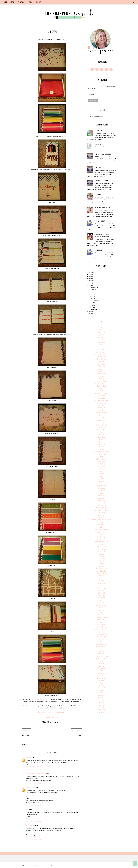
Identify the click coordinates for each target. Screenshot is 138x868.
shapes (102, 632)
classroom (22, 2)
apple (102, 344)
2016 (91, 276)
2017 (91, 274)
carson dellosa (102, 381)
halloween (102, 503)
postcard (102, 593)
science (102, 622)
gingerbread (102, 486)
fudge (102, 478)
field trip (102, 464)
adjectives (102, 335)
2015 (91, 279)
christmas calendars (102, 393)
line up (102, 522)
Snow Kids (98, 194)
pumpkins (102, 595)
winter (102, 705)
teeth (102, 671)
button (102, 376)
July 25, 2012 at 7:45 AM (34, 806)
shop (31, 2)
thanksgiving (102, 673)
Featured (102, 461)
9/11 (102, 330)
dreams (102, 442)
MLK (102, 544)
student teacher (102, 659)
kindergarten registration (102, 520)
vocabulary (102, 695)
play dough (102, 590)
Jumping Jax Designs (82, 866)
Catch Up (93, 298)
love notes (102, 525)
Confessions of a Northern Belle (36, 773)
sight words (102, 637)
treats (102, 685)
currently (102, 427)
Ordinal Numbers (102, 571)
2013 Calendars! (100, 167)
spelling (102, 649)
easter (102, 447)
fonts (102, 471)
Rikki (27, 810)
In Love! (92, 296)
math (102, 534)
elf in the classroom (102, 452)
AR (102, 347)
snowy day (102, 641)
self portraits (102, 627)
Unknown (29, 757)
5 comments (27, 730)
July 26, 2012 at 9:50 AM (34, 840)
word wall (102, 707)
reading (102, 600)
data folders (102, 430)
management (102, 532)
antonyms (102, 342)
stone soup (102, 654)
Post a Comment (29, 844)
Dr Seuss (102, 439)
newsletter (102, 559)
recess (102, 603)
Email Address (93, 89)
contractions (102, 418)
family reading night (102, 459)
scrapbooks (102, 624)
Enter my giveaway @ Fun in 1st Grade (38, 766)
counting (102, 420)
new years (102, 556)
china (102, 388)
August (93, 290)
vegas (102, 690)
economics (102, 449)
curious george (102, 425)
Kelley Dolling (30, 826)
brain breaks (102, 369)
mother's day (102, 547)
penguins (102, 583)
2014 (91, 281)
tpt (102, 683)
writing (102, 712)
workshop (102, 710)
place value (102, 588)
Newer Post (26, 736)
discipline (102, 437)
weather (102, 700)
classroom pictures (102, 400)
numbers (102, 566)
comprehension (102, 413)
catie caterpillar (102, 383)
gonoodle (102, 491)
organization (102, 573)
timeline (102, 680)
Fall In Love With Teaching (103, 208)
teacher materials (44, 699)
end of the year (102, 454)
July (92, 292)
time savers (102, 678)
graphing (102, 500)
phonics (102, 586)
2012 (91, 285)
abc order (102, 332)
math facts (102, 537)
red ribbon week (102, 605)
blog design (102, 359)
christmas (102, 391)
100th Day (102, 327)
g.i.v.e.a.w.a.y (98, 131)
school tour (102, 620)
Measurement (102, 539)
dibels (102, 435)
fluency (102, 469)
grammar (102, 498)
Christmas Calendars (101, 181)
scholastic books (102, 617)
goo (102, 493)
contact (39, 2)
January (93, 309)
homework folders (102, 510)
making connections (102, 530)
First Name (91, 94)
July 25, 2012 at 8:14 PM (34, 821)
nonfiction (102, 561)
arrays (102, 349)
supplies (102, 663)
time (102, 676)
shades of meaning (102, 629)
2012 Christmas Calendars (103, 154)
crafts (102, 422)
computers (102, 415)
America (102, 340)
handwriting (102, 505)
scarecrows (102, 615)
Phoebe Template (44, 866)
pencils (102, 581)
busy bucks (102, 371)
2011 (91, 312)
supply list (102, 666)
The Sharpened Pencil (33, 866)
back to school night (102, 354)
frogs (102, 476)
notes (102, 564)
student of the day (102, 656)
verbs (102, 693)
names (102, 554)
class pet (102, 396)
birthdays (102, 357)
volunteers (102, 698)
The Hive (29, 819)
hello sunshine (102, 508)
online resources (102, 568)
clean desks (102, 403)
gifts (102, 483)
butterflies (102, 374)
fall (102, 456)
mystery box (102, 549)
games (102, 481)
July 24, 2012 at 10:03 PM (34, 769)
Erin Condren (42, 136)
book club (102, 364)
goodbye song (102, 495)
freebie (102, 473)
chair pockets (102, 386)
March (92, 307)
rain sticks (102, 598)
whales (102, 702)
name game (102, 551)
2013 (91, 283)
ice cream (102, 512)
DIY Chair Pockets (100, 221)
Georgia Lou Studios (62, 866)
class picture (102, 398)
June (92, 303)
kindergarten (102, 517)
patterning (102, 576)
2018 (91, 272)
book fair (102, 366)
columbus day (102, 408)
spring (102, 651)
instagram (102, 515)
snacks (102, 639)
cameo (102, 379)
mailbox (102, 527)
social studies (102, 644)
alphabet (102, 337)
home (5, 2)
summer (102, 661)
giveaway (102, 488)
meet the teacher (102, 542)
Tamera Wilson (31, 787)
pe (102, 578)
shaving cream (102, 634)
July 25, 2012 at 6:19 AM (34, 783)
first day (102, 466)
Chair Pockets (99, 250)
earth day (102, 444)
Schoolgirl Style (95, 294)
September (94, 287)
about (13, 2)
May (92, 305)
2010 (91, 314)
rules (102, 612)
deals (102, 432)
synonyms (102, 668)
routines (102, 610)
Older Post (78, 736)
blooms (102, 362)
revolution (102, 607)
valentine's (102, 688)
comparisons (102, 410)
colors (102, 405)
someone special (102, 646)
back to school (102, 352)
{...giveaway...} (99, 144)
